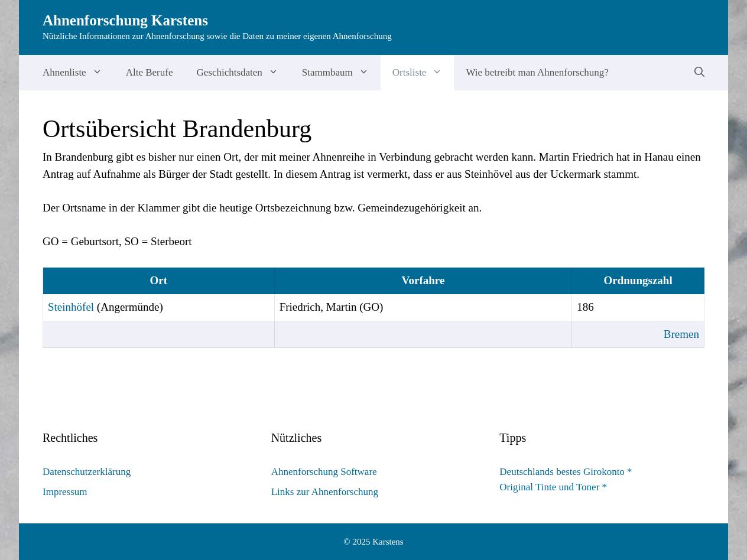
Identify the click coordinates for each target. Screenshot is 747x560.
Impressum (65, 492)
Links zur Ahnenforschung (325, 492)
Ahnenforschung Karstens (125, 20)
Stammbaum (341, 73)
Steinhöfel (71, 307)
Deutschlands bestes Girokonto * (566, 472)
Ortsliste (423, 73)
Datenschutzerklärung (87, 472)
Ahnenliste (78, 73)
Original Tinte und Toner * (553, 487)
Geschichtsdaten (243, 73)
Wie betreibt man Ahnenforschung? (537, 72)
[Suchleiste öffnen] (699, 73)
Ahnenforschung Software (324, 472)
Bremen (681, 334)
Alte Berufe (150, 72)
